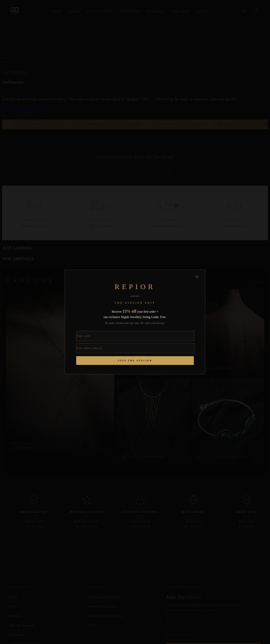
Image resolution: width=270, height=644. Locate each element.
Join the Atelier (135, 361)
